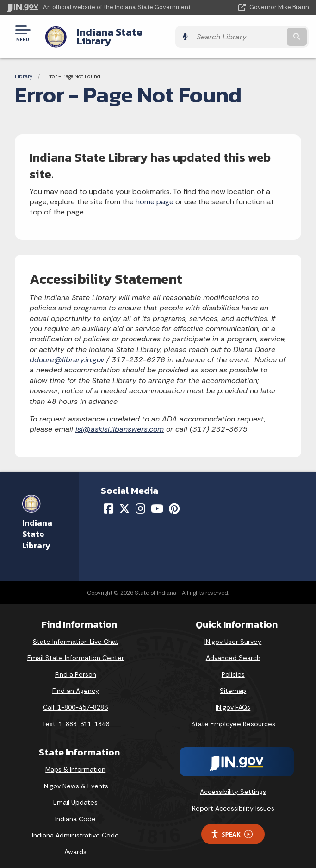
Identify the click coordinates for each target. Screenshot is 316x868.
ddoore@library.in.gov (67, 353)
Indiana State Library (126, 33)
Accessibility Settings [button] (233, 785)
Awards (75, 845)
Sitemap (233, 684)
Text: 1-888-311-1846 (76, 717)
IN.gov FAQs (233, 700)
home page (155, 195)
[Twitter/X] (124, 502)
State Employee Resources (233, 717)
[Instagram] (140, 502)
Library (24, 69)
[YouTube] (157, 502)
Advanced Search (233, 651)
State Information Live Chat (76, 634)
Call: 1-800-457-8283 (75, 700)
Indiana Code (75, 811)
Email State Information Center (76, 651)
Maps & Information (75, 762)
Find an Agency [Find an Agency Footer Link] (76, 684)
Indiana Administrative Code (75, 828)
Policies (233, 667)
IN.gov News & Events (75, 779)
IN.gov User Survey (233, 634)
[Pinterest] (174, 502)
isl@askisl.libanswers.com (120, 422)
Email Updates (75, 795)
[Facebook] (108, 502)
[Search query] (266, 33)
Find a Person (76, 667)
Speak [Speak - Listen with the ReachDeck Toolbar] (231, 827)
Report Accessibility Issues (233, 801)
